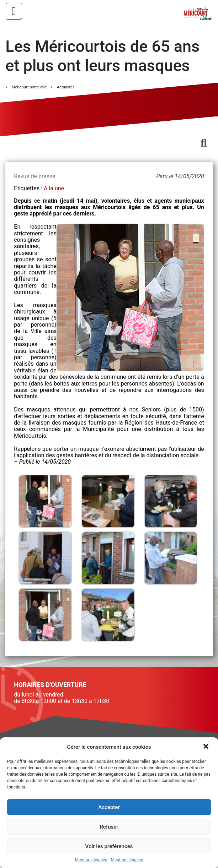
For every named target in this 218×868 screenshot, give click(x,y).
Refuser (109, 827)
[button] (207, 747)
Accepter (109, 807)
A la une (54, 188)
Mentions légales (91, 860)
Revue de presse (34, 176)
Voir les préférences (109, 846)
